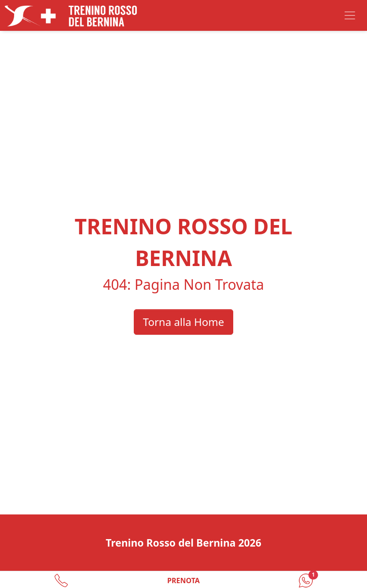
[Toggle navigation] (350, 15)
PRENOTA (183, 581)
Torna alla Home (183, 322)
